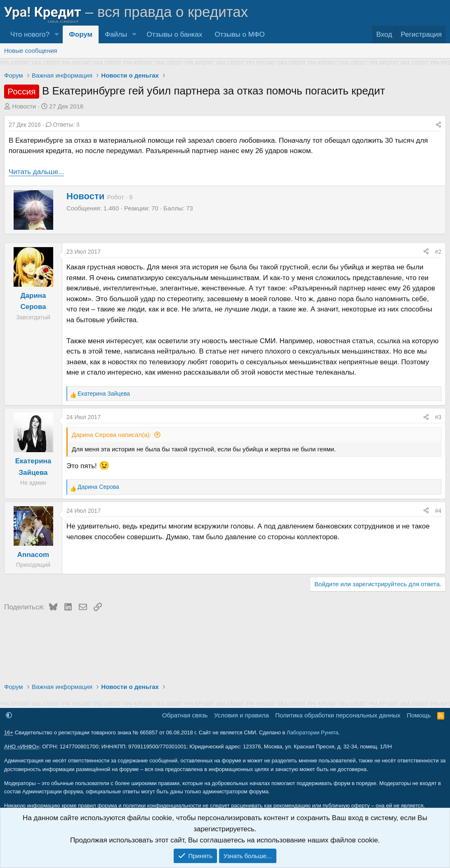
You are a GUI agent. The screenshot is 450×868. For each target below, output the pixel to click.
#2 (438, 252)
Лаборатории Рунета (312, 732)
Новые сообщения (31, 51)
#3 (438, 417)
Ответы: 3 (63, 125)
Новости (24, 106)
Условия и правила (241, 715)
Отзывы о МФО (240, 34)
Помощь (419, 715)
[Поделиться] (438, 125)
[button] (57, 34)
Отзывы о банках (174, 34)
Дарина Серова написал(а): (111, 435)
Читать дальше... (36, 172)
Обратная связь (185, 715)
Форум (81, 34)
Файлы (116, 34)
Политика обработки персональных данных (338, 715)
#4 (438, 511)
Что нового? (30, 34)
